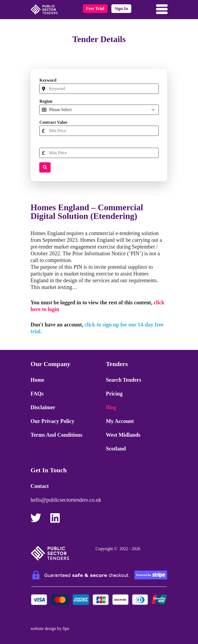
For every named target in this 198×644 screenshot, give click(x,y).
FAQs (37, 394)
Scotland (116, 449)
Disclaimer (43, 407)
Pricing (114, 394)
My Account (120, 421)
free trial (95, 8)
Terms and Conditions (56, 435)
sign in (121, 8)
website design (43, 628)
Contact (40, 486)
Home (37, 380)
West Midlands (123, 435)
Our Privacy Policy (52, 421)
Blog (111, 407)
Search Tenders (123, 380)
